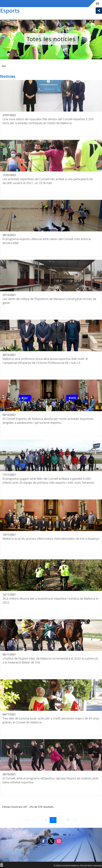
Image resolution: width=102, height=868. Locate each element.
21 (54, 819)
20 (47, 819)
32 (69, 819)
